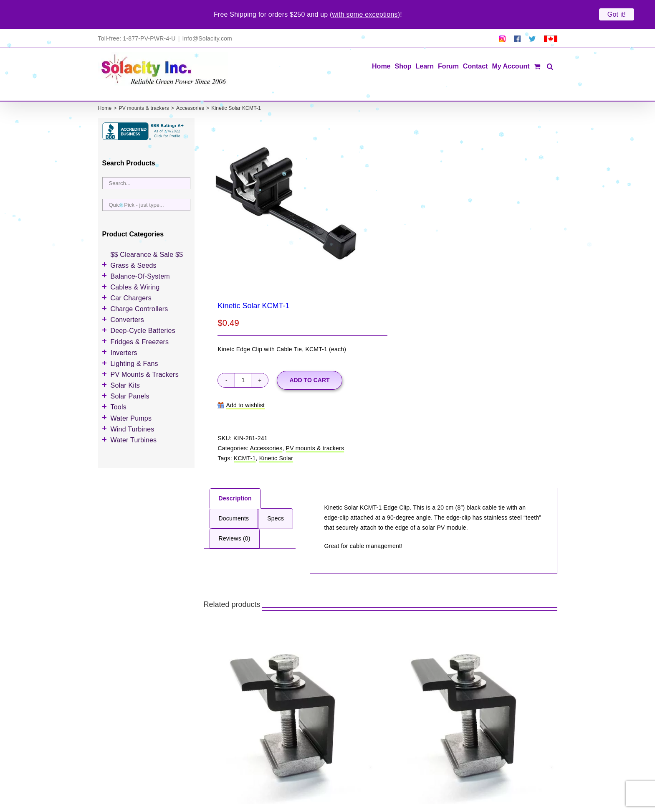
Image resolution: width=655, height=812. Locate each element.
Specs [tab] (276, 500)
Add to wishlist (245, 387)
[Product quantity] (243, 362)
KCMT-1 (245, 440)
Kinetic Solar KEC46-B (245, 799)
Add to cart (309, 362)
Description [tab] (235, 480)
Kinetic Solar (276, 440)
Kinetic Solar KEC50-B (426, 799)
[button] (550, 48)
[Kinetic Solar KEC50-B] (471, 700)
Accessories (266, 430)
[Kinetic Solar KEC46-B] (290, 700)
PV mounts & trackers (315, 430)
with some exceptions (365, 14)
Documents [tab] (234, 500)
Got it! (617, 14)
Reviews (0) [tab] (235, 520)
